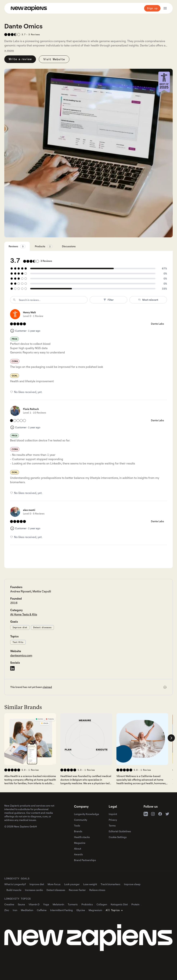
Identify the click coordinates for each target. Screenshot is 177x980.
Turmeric (73, 904)
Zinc (7, 910)
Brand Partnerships (85, 860)
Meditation (27, 910)
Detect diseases (42, 627)
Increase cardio (34, 890)
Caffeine (42, 910)
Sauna (21, 904)
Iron (15, 910)
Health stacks (82, 837)
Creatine (9, 904)
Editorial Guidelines (120, 831)
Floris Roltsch (31, 409)
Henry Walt (29, 312)
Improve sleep (132, 884)
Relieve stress (97, 890)
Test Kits (18, 642)
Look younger (72, 884)
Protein (135, 904)
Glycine (81, 910)
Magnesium (95, 910)
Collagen (102, 904)
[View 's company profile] (30, 739)
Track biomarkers (111, 884)
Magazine (80, 843)
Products (44, 246)
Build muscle (14, 890)
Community (81, 820)
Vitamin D (34, 904)
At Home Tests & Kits (24, 614)
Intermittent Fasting (61, 910)
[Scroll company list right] (171, 738)
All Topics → (114, 910)
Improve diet (20, 627)
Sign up (152, 8)
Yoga (46, 904)
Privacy (113, 820)
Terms (112, 826)
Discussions (69, 246)
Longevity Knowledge (87, 814)
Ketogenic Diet (119, 904)
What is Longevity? (15, 884)
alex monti (29, 510)
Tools (77, 826)
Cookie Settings (118, 837)
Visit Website (54, 59)
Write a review (20, 59)
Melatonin (58, 904)
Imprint (113, 814)
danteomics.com (21, 655)
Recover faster (77, 890)
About (78, 849)
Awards (78, 854)
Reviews (17, 246)
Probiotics (87, 904)
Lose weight (90, 884)
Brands (78, 831)
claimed (47, 687)
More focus (54, 884)
